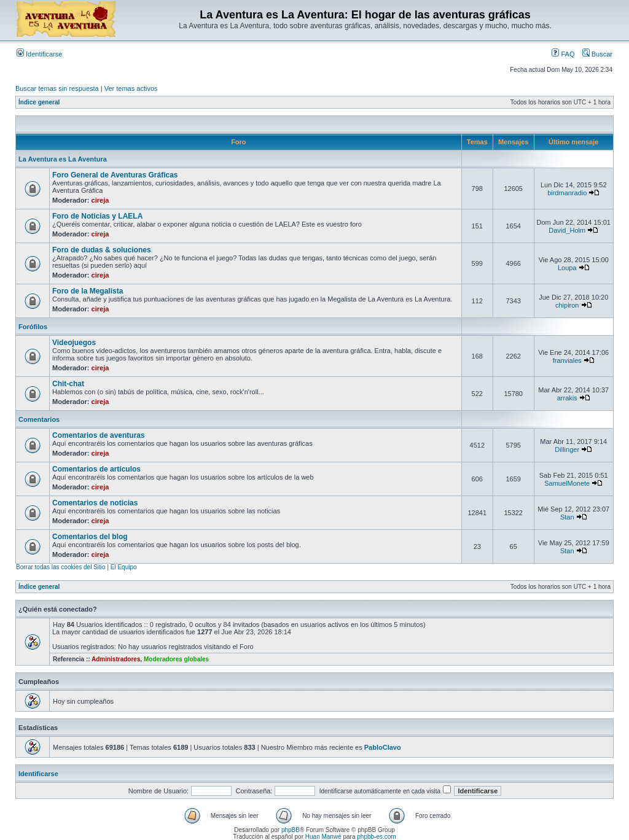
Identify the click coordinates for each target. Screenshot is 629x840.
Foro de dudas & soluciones (102, 250)
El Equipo (124, 567)
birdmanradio (567, 193)
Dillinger (567, 449)
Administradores (116, 659)
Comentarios (39, 419)
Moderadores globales (176, 659)
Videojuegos (74, 343)
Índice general (39, 102)
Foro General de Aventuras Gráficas (115, 175)
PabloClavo (383, 747)
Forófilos (33, 327)
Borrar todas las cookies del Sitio (61, 567)
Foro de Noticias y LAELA (97, 216)
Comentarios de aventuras (99, 435)
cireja (100, 200)
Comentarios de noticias (95, 503)
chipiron (567, 305)
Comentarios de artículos (96, 469)
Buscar (597, 54)
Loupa (567, 268)
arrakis (567, 398)
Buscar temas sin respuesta (57, 88)
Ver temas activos (131, 88)
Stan (567, 517)
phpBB (291, 830)
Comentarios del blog (90, 537)
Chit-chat (68, 384)
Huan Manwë (323, 837)
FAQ (563, 54)
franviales (567, 360)
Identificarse (39, 54)
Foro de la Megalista (88, 291)
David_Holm (567, 230)
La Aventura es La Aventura (63, 159)
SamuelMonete (567, 483)
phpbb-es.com (376, 837)
